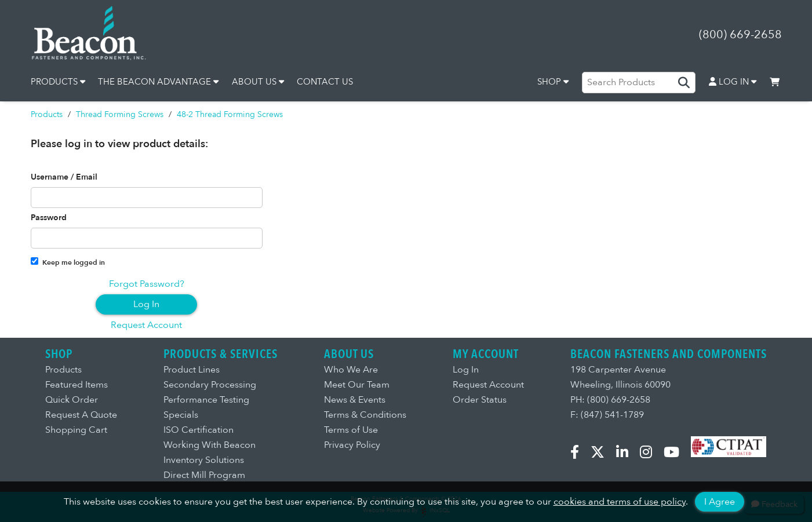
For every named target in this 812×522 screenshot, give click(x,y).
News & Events (355, 400)
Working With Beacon (210, 445)
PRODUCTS (58, 82)
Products (47, 114)
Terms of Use (351, 430)
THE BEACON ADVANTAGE (158, 82)
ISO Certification (199, 430)
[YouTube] (676, 454)
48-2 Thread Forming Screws (230, 114)
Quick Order (72, 400)
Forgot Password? (147, 284)
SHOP (553, 82)
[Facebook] (579, 454)
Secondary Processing (210, 385)
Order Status (480, 400)
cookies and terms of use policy (620, 502)
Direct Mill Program (204, 475)
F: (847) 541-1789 (607, 415)
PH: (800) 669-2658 (610, 400)
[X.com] (602, 454)
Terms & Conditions (365, 415)
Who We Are (351, 370)
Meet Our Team (357, 385)
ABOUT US (258, 82)
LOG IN (733, 82)
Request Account (146, 325)
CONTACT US (325, 82)
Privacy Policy (352, 445)
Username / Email (64, 177)
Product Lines (192, 370)
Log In (146, 304)
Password (49, 218)
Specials (181, 415)
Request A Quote (81, 415)
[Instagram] (651, 454)
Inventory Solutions (204, 460)
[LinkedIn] (627, 454)
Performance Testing (206, 400)
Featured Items (77, 385)
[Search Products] (639, 82)
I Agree (720, 502)
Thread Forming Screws (120, 114)
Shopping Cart (76, 430)
